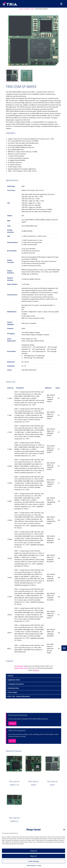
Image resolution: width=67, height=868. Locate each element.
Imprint (39, 865)
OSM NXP (24, 821)
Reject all (34, 856)
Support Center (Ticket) (21, 668)
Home (21, 9)
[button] (64, 829)
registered (20, 666)
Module (27, 9)
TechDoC (36, 670)
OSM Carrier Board (13, 821)
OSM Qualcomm (34, 821)
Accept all (34, 851)
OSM (32, 9)
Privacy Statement (32, 865)
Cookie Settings (34, 861)
